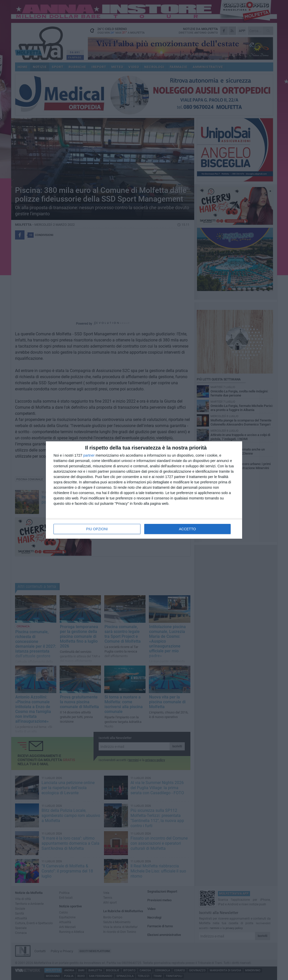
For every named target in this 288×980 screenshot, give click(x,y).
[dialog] (144, 490)
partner (89, 455)
